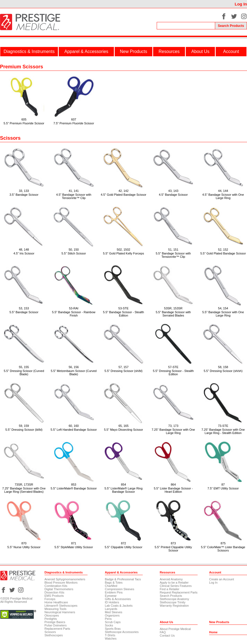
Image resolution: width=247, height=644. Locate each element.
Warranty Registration (174, 606)
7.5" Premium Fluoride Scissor (74, 123)
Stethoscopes (54, 635)
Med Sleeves (114, 612)
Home (213, 632)
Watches (111, 639)
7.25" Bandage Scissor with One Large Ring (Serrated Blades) (24, 490)
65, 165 (124, 426)
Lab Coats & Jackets (119, 606)
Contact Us (167, 635)
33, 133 (24, 191)
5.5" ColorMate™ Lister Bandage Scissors (223, 549)
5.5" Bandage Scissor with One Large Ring (223, 314)
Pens (108, 619)
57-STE (173, 367)
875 (223, 543)
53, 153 (24, 308)
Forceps (50, 599)
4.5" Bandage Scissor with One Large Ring (223, 196)
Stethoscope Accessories (122, 632)
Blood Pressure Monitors (61, 583)
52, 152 (223, 250)
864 (173, 485)
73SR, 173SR (24, 485)
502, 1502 (124, 250)
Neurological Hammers (60, 612)
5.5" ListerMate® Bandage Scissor (74, 488)
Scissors (50, 632)
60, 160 (74, 426)
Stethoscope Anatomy (174, 599)
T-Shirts (110, 635)
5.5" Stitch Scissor (74, 253)
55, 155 (24, 367)
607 (74, 119)
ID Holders (112, 602)
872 (123, 543)
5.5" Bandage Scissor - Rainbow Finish (74, 314)
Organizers (112, 615)
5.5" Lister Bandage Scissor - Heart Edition (173, 490)
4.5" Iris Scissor (24, 253)
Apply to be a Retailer (174, 583)
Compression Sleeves (120, 589)
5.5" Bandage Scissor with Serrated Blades (173, 314)
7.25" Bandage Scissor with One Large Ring (173, 431)
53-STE (123, 308)
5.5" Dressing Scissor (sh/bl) (123, 371)
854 (123, 485)
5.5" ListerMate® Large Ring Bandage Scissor (124, 490)
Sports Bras (113, 629)
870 (24, 543)
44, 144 (223, 191)
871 (74, 543)
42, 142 (124, 191)
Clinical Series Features (176, 586)
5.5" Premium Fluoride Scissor (24, 123)
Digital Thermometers (59, 589)
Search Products (171, 596)
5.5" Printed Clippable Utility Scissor (173, 549)
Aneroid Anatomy (171, 579)
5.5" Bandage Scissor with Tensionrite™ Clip (173, 255)
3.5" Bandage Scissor (24, 195)
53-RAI (74, 308)
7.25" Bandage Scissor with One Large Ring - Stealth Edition (223, 431)
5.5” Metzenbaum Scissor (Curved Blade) (74, 373)
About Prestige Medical (175, 629)
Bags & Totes (114, 583)
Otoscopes (52, 615)
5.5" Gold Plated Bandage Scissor (223, 253)
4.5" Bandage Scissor (173, 195)
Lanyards (111, 609)
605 (24, 119)
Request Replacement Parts (179, 592)
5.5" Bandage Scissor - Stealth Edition (123, 314)
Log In (241, 4)
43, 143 (173, 191)
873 (173, 543)
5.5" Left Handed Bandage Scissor (74, 430)
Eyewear (111, 596)
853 (74, 485)
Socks (109, 625)
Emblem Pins (114, 592)
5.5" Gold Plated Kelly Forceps (123, 253)
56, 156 (74, 367)
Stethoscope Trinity (173, 602)
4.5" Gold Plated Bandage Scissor (123, 195)
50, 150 (74, 250)
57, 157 (124, 367)
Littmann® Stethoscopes (61, 606)
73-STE (223, 426)
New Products (134, 51)
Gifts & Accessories (118, 599)
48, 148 (24, 250)
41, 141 (74, 191)
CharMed (111, 586)
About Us (200, 51)
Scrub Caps (113, 622)
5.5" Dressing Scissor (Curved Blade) (24, 373)
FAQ (163, 632)
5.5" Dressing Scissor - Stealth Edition (173, 373)
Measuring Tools (55, 609)
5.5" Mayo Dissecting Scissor (123, 430)
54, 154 (223, 308)
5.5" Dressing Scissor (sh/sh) (223, 371)
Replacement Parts (57, 629)
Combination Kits (56, 586)
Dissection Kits (54, 592)
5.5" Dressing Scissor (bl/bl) (24, 430)
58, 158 (223, 367)
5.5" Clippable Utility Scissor (123, 547)
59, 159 (24, 426)
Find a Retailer (170, 589)
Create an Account (222, 579)
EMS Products (54, 596)
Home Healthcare (56, 602)
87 (223, 485)
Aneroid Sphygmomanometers (65, 579)
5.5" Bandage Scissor (24, 312)
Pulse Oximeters (56, 625)
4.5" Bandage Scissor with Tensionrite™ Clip (74, 196)
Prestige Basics (55, 622)
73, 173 (173, 426)
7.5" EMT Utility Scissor (223, 488)
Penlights (51, 619)
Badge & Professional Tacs (123, 579)
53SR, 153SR (173, 308)
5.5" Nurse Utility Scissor (24, 547)
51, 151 (173, 250)
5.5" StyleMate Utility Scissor (74, 547)
